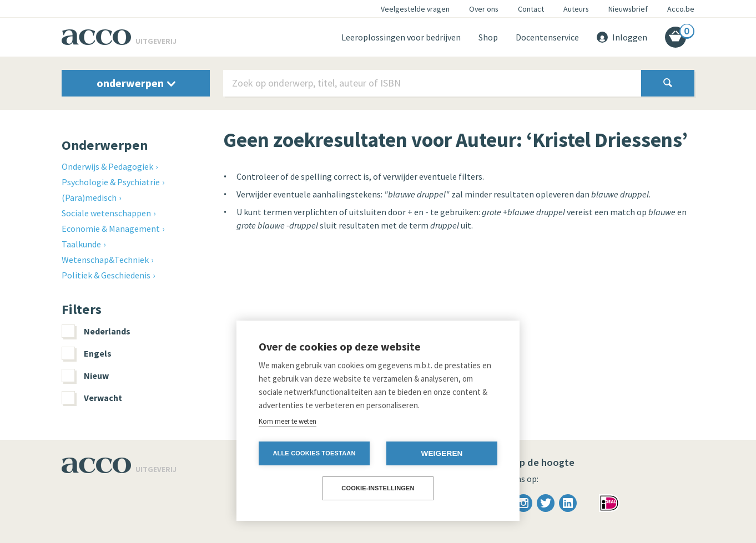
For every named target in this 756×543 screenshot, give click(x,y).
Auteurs (576, 9)
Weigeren (442, 453)
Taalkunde (81, 244)
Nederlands (96, 331)
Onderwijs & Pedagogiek (107, 166)
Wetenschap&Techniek (105, 260)
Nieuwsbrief (628, 9)
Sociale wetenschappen (106, 213)
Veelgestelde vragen (415, 9)
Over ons (484, 9)
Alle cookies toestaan (314, 453)
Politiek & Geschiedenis (106, 275)
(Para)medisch (89, 197)
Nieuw (85, 375)
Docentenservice (547, 37)
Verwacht (92, 398)
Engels (87, 353)
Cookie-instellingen (378, 488)
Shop (488, 37)
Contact (531, 9)
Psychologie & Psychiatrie (111, 182)
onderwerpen (136, 83)
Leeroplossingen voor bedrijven (401, 37)
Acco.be (681, 9)
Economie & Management (111, 229)
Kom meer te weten (288, 421)
